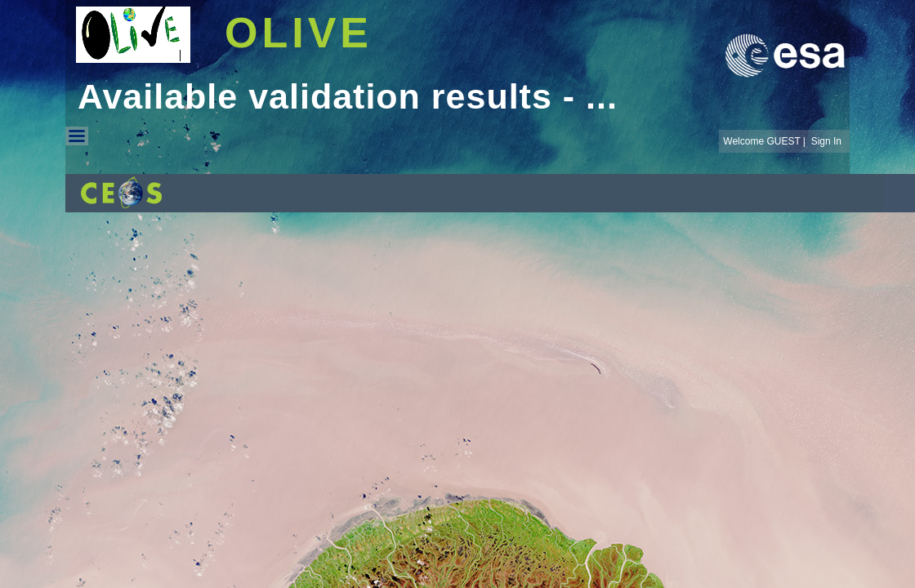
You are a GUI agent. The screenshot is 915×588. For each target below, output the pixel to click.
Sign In (826, 141)
